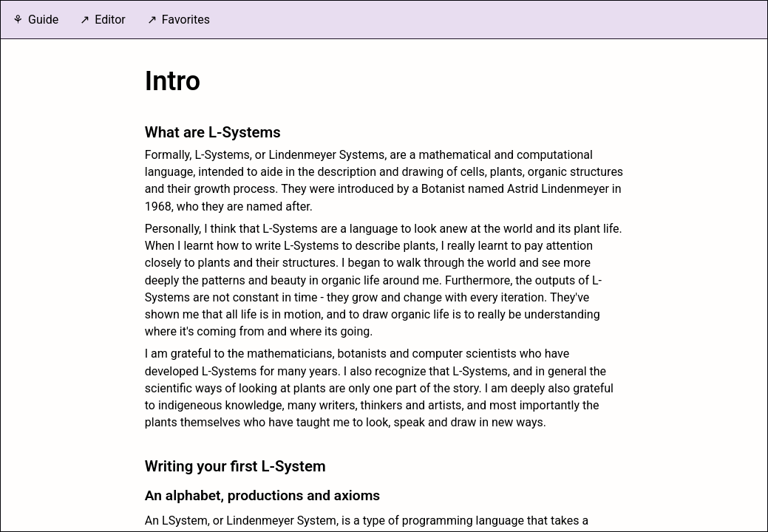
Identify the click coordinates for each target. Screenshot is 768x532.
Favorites (186, 20)
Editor (110, 20)
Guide (43, 20)
